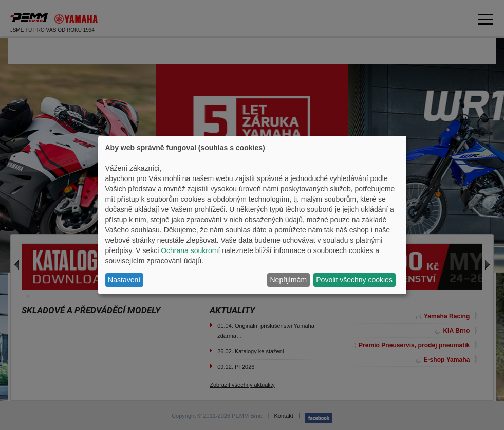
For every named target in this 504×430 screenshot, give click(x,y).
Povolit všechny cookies (354, 280)
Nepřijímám (289, 280)
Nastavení (124, 280)
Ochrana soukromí (190, 250)
